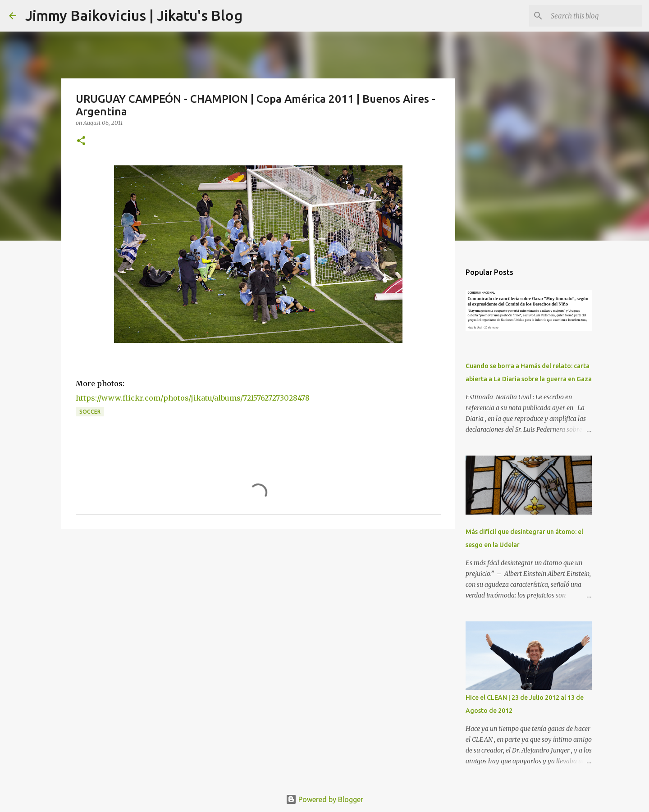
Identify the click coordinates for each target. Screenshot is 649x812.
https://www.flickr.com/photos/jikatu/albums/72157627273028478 (193, 398)
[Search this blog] (594, 16)
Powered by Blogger (324, 799)
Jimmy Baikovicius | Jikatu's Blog (134, 15)
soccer (90, 412)
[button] (81, 141)
